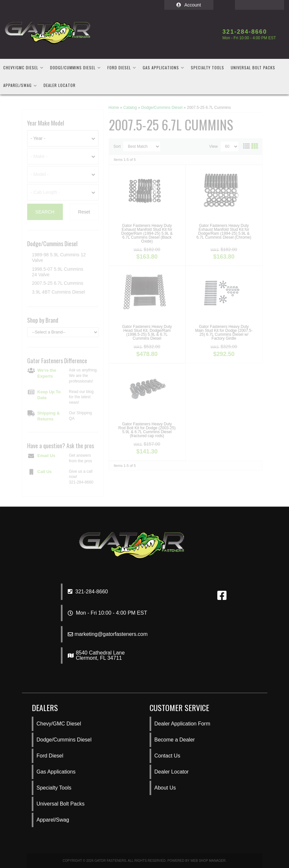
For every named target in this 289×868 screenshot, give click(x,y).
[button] (23, 68)
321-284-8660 (88, 592)
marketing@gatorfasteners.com (111, 634)
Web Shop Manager (208, 861)
